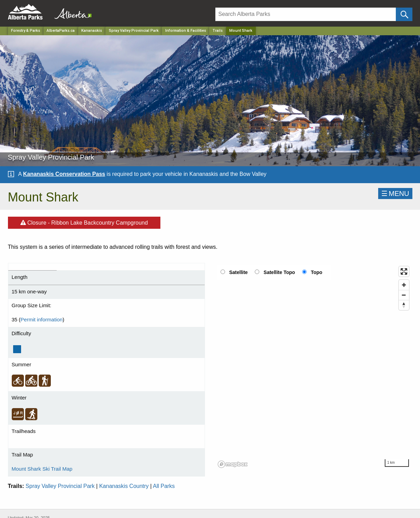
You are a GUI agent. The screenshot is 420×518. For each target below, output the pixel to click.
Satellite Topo (279, 272)
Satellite (239, 272)
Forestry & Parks (26, 31)
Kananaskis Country (124, 486)
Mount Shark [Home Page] (241, 31)
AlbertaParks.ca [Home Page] (61, 31)
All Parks (164, 486)
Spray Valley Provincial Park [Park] (134, 31)
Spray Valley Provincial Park (60, 486)
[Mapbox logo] (233, 464)
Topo (316, 272)
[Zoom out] (404, 295)
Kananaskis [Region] (92, 31)
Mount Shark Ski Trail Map (42, 469)
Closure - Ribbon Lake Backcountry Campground (84, 221)
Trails (218, 31)
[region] (314, 367)
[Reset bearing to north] (404, 305)
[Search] (306, 14)
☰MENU (395, 194)
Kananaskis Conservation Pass (64, 174)
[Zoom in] (404, 285)
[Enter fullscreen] (404, 271)
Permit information (41, 319)
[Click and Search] (404, 14)
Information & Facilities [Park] (186, 31)
